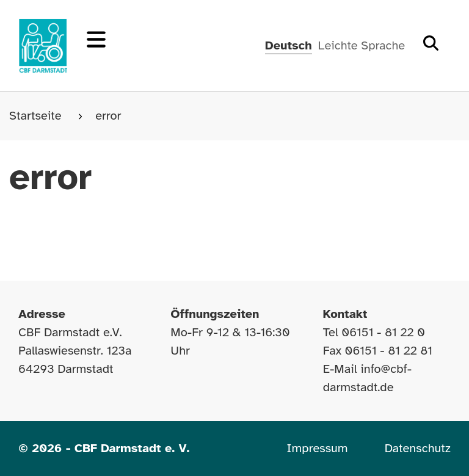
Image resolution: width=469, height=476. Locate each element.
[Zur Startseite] (43, 46)
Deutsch (289, 45)
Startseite (37, 116)
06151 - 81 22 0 (383, 332)
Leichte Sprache (362, 45)
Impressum (317, 448)
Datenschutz (418, 448)
